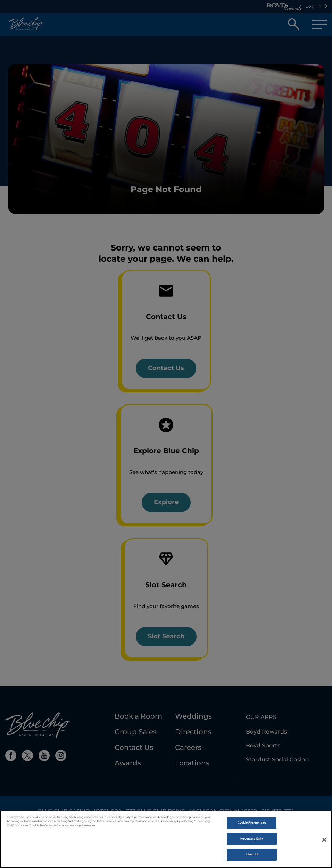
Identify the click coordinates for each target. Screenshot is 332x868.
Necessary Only (252, 842)
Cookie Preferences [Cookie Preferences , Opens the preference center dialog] (252, 826)
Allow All (252, 858)
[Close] (324, 843)
